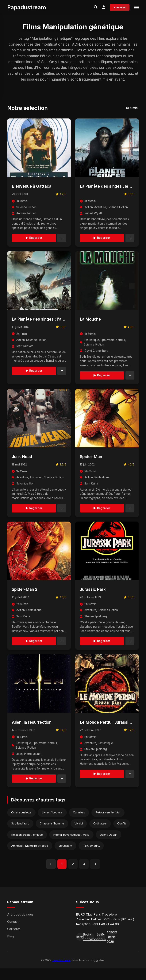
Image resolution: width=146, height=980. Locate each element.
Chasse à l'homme (53, 834)
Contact (13, 933)
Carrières (14, 940)
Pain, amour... (92, 857)
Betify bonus (101, 948)
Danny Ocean (110, 845)
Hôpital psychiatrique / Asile (72, 845)
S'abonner (120, 8)
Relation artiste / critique (27, 845)
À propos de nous (20, 926)
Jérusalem (66, 857)
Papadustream (27, 7)
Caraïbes (81, 823)
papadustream (61, 972)
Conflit (124, 834)
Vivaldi (80, 834)
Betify (80, 948)
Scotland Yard (21, 834)
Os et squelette (22, 823)
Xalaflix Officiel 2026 (112, 948)
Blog (10, 948)
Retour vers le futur (110, 823)
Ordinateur (102, 834)
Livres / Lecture (53, 823)
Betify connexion (90, 948)
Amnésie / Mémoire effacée (30, 857)
